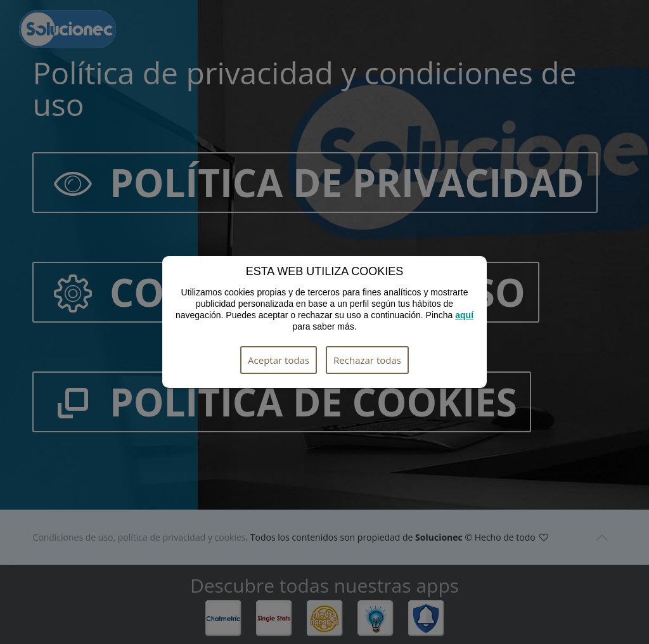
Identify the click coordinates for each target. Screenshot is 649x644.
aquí (464, 315)
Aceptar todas (279, 360)
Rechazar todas (367, 360)
